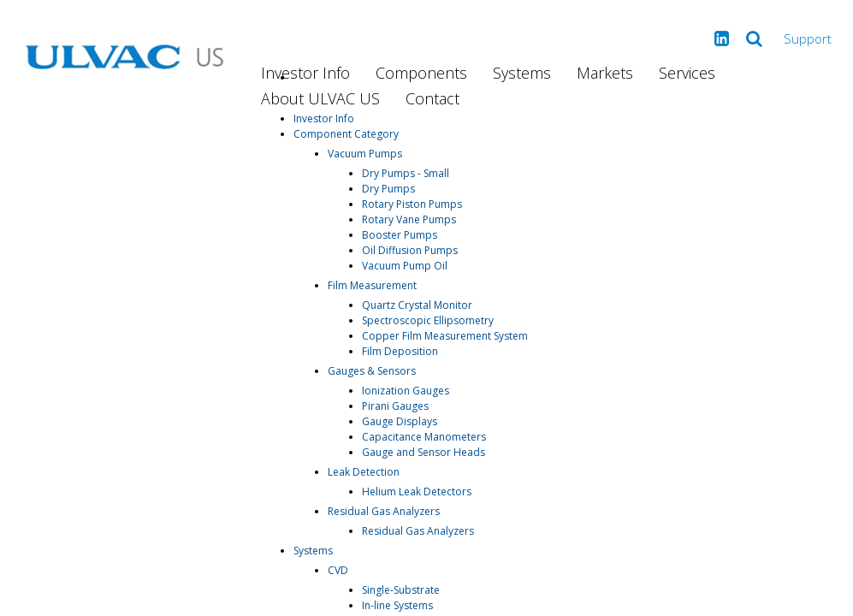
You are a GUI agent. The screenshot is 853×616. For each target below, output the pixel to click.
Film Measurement (372, 285)
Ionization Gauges (406, 391)
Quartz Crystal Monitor (417, 305)
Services (687, 73)
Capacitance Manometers (424, 437)
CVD (338, 570)
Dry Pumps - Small (406, 173)
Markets (605, 73)
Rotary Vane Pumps (409, 219)
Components (421, 73)
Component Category (346, 134)
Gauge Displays (400, 421)
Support (808, 38)
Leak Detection (364, 472)
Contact (432, 98)
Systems (522, 73)
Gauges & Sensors (372, 371)
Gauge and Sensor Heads (424, 452)
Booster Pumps (400, 235)
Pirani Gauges (395, 406)
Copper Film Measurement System (445, 336)
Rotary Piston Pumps (412, 204)
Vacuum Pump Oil (405, 266)
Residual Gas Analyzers (384, 511)
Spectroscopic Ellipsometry (428, 320)
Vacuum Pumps (365, 154)
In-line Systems (397, 605)
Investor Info (305, 73)
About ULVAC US (320, 98)
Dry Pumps (388, 189)
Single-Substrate (401, 590)
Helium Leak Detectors (417, 492)
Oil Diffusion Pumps (410, 250)
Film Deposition (400, 351)
